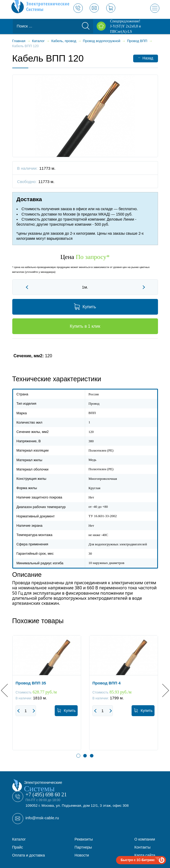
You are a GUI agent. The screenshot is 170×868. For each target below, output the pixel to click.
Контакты (143, 847)
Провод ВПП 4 (106, 683)
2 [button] (85, 756)
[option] (47, 697)
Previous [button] (8, 690)
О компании (145, 839)
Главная (19, 41)
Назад (146, 58)
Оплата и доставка (29, 855)
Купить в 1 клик (85, 326)
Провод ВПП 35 (31, 683)
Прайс (18, 847)
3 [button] (92, 756)
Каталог (19, 839)
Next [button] (162, 690)
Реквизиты (84, 839)
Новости (82, 855)
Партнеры (83, 847)
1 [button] (78, 756)
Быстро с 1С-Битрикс (138, 860)
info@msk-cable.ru (42, 818)
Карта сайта (145, 855)
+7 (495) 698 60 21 (46, 794)
